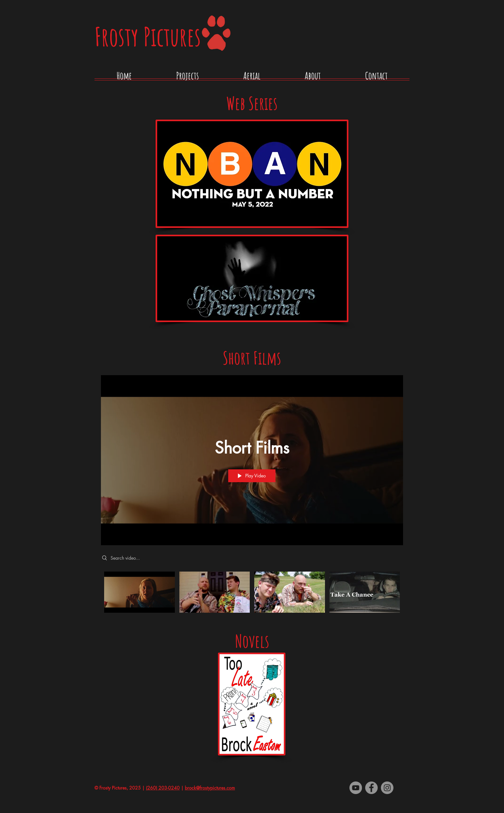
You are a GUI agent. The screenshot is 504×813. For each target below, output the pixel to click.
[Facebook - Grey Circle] (371, 788)
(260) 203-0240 (163, 788)
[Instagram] (387, 788)
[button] (188, 78)
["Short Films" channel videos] (252, 596)
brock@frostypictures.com (210, 788)
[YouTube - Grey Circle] (356, 788)
